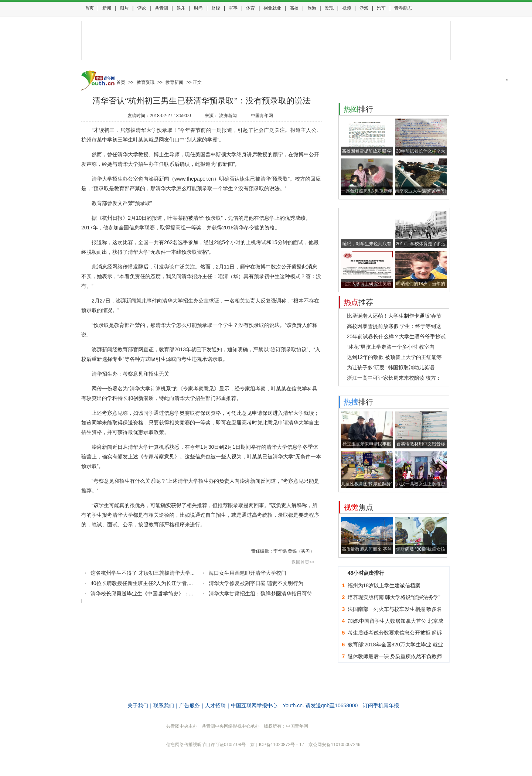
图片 (124, 8)
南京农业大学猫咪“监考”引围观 (421, 192)
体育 (250, 8)
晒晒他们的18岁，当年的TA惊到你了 (421, 285)
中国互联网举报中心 (254, 705)
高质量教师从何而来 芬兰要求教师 (367, 550)
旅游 (312, 8)
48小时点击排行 (366, 573)
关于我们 (138, 705)
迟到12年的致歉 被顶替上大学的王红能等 (394, 357)
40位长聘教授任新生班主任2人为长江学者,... (142, 583)
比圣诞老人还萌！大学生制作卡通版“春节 (394, 316)
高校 (294, 8)
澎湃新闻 (228, 116)
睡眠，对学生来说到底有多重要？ (367, 245)
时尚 (198, 8)
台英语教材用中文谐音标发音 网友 (421, 445)
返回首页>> (303, 562)
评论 (141, 8)
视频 (347, 8)
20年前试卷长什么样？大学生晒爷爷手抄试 (396, 336)
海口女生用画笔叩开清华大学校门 (248, 573)
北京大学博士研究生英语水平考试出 (367, 285)
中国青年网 (262, 116)
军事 (233, 8)
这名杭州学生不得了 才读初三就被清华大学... (143, 573)
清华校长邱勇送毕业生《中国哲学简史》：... (142, 594)
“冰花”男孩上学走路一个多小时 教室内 (391, 347)
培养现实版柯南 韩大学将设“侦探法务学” (394, 597)
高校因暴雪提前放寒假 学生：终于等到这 (394, 326)
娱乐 (181, 8)
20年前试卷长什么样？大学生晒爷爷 (421, 152)
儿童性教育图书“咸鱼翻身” (367, 484)
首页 (89, 8)
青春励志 (403, 8)
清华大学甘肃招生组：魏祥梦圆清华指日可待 (260, 594)
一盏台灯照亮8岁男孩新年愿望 (367, 192)
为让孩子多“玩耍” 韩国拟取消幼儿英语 (391, 368)
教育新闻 (174, 82)
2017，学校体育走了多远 (421, 244)
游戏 (364, 8)
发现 (329, 8)
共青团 (161, 8)
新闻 (107, 8)
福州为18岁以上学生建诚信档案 (384, 585)
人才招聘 (215, 705)
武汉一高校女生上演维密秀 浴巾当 (421, 485)
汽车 (381, 8)
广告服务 (190, 705)
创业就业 (272, 8)
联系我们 (164, 705)
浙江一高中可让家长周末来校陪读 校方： (394, 378)
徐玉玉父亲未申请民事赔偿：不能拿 (367, 445)
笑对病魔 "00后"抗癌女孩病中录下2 (421, 550)
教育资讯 (146, 82)
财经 (216, 8)
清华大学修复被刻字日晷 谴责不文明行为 (256, 583)
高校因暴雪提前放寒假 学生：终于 (367, 152)
